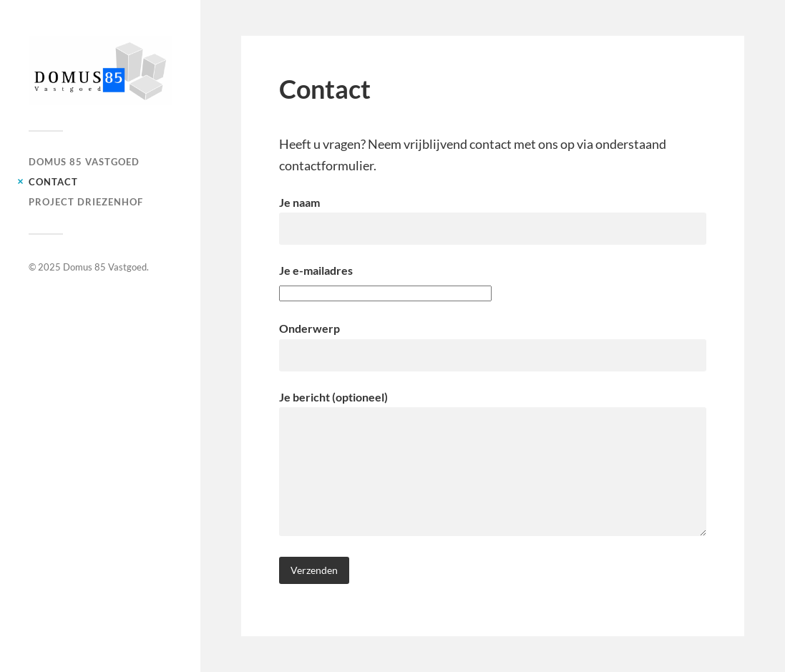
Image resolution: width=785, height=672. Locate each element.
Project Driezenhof (86, 202)
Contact (53, 182)
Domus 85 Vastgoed (84, 162)
